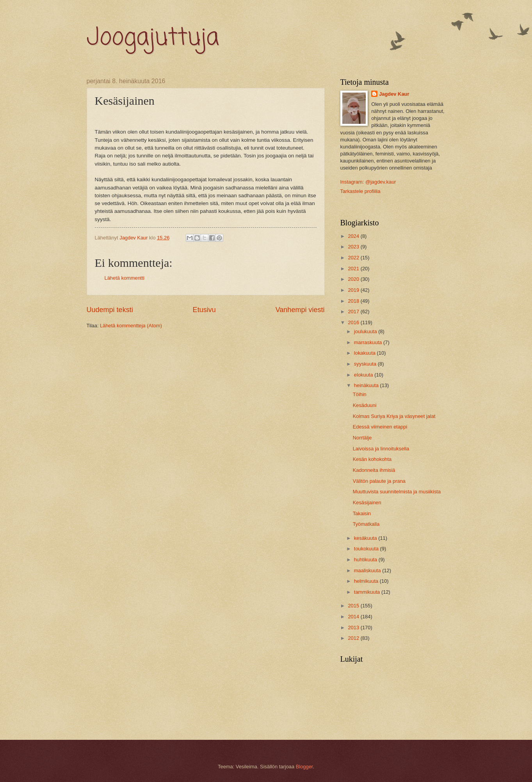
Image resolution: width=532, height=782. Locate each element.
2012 (354, 638)
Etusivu (204, 310)
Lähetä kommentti (125, 278)
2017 (354, 312)
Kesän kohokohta (372, 459)
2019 (354, 290)
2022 (354, 258)
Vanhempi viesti (300, 310)
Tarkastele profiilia (360, 191)
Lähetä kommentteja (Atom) (131, 326)
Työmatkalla (366, 524)
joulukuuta (366, 331)
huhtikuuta (366, 560)
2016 (354, 322)
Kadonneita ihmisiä (374, 470)
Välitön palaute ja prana (379, 481)
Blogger (304, 767)
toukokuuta (367, 549)
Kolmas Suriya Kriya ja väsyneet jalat (394, 416)
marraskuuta (369, 342)
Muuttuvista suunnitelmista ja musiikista (397, 492)
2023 (354, 247)
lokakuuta (366, 353)
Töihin (360, 394)
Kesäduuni (365, 405)
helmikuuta (367, 581)
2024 (354, 236)
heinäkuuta (367, 385)
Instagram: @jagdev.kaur (368, 182)
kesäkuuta (366, 538)
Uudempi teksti (110, 310)
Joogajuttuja (153, 38)
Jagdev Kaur (394, 94)
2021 (354, 269)
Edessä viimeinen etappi (380, 427)
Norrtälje (362, 438)
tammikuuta (368, 592)
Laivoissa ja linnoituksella (381, 449)
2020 (354, 279)
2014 (354, 617)
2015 (354, 606)
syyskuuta (366, 364)
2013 (354, 628)
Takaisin (362, 513)
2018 (354, 301)
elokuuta (364, 375)
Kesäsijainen (367, 503)
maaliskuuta (368, 570)
